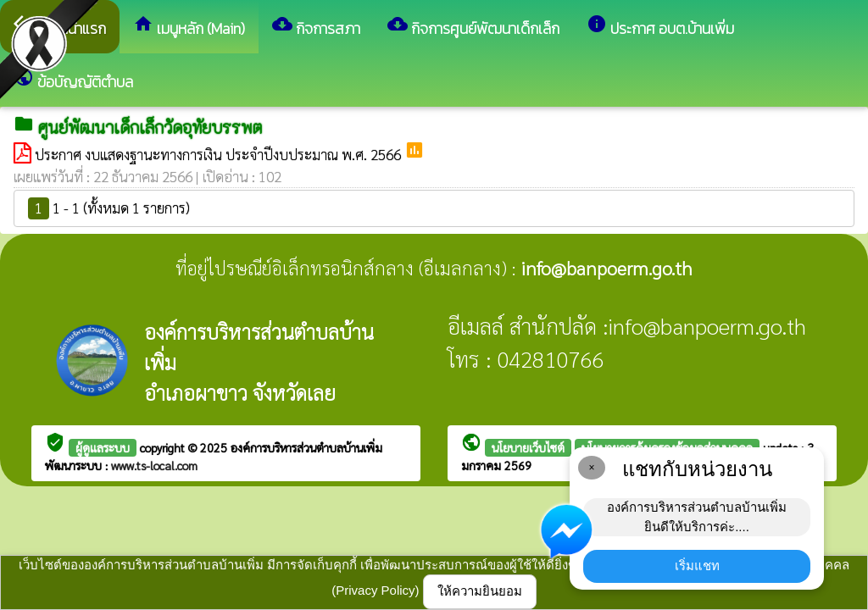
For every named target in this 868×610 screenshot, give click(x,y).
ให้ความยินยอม (480, 591)
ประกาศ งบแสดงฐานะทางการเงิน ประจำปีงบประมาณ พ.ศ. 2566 (220, 154)
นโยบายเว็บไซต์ (528, 447)
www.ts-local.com (154, 465)
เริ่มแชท (697, 566)
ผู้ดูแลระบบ (103, 447)
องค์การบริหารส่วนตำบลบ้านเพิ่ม (306, 447)
